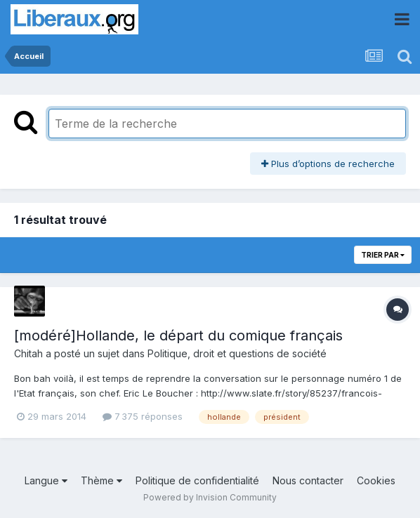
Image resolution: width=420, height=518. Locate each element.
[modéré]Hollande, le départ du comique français (178, 336)
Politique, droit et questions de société (237, 353)
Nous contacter (308, 480)
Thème (101, 480)
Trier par (383, 255)
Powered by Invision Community (210, 497)
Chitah (28, 353)
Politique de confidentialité (197, 480)
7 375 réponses (143, 416)
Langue (46, 480)
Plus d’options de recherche (328, 164)
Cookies (376, 480)
